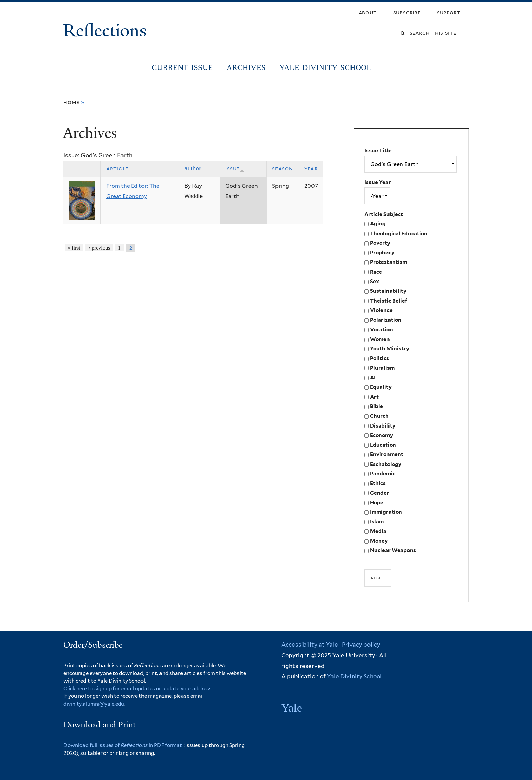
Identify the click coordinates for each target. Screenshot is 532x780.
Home (71, 102)
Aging (378, 224)
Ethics (378, 483)
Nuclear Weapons (393, 550)
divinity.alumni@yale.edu (94, 704)
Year (311, 169)
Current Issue (183, 67)
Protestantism (388, 262)
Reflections (107, 31)
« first (74, 248)
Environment (387, 454)
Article (117, 169)
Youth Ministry (389, 349)
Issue (235, 169)
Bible (376, 406)
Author (193, 169)
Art (374, 397)
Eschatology (386, 464)
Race (376, 272)
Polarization (386, 320)
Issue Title (378, 151)
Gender (379, 493)
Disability (383, 426)
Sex (374, 281)
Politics (379, 358)
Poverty (380, 243)
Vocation (381, 330)
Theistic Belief (389, 301)
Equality (381, 387)
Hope (377, 502)
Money (379, 541)
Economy (381, 435)
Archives (246, 67)
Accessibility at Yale (310, 645)
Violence (381, 310)
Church (379, 416)
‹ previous (99, 248)
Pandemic (383, 474)
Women (380, 339)
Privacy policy (361, 645)
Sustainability (388, 291)
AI (373, 377)
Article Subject (384, 214)
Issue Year (378, 182)
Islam (377, 521)
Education (383, 445)
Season (283, 169)
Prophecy (382, 252)
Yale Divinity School (325, 67)
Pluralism (382, 368)
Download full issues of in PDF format (123, 745)
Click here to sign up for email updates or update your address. (138, 689)
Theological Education (399, 233)
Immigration (386, 512)
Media (378, 531)
